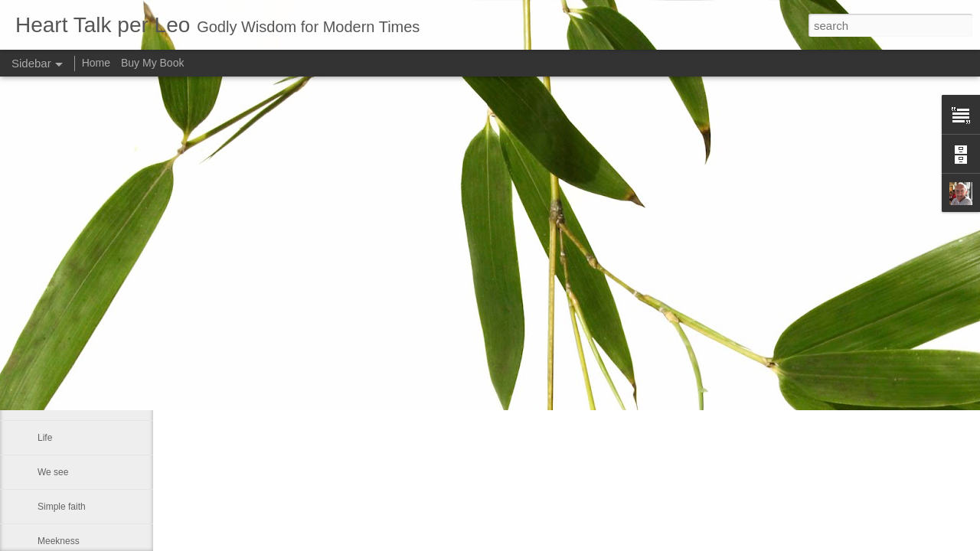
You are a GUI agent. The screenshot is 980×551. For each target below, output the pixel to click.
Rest (47, 369)
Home (96, 63)
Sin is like (57, 300)
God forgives (64, 334)
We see (53, 472)
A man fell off (64, 403)
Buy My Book (152, 63)
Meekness (59, 541)
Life (45, 438)
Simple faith (62, 507)
